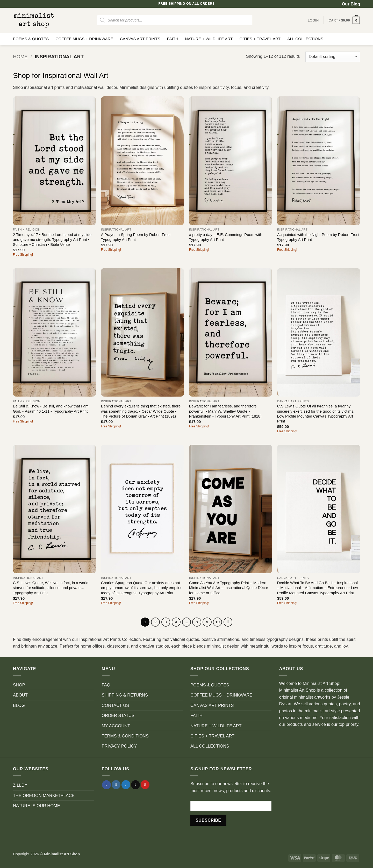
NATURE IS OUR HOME (37, 806)
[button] (344, 20)
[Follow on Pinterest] (145, 785)
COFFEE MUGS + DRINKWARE (84, 39)
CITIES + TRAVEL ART (260, 39)
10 (218, 622)
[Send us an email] (135, 785)
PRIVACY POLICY (119, 746)
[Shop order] (333, 57)
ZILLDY (20, 785)
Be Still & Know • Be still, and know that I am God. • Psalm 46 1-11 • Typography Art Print (51, 409)
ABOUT (20, 695)
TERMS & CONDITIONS (125, 736)
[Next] (228, 622)
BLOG (19, 705)
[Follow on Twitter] (126, 785)
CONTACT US (116, 705)
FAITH (173, 39)
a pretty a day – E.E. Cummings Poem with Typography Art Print (226, 237)
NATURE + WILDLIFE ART (209, 39)
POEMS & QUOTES (31, 39)
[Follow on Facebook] (106, 785)
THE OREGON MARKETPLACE (44, 795)
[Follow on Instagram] (116, 785)
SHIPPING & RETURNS (125, 695)
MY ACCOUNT (116, 726)
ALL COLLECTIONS (305, 39)
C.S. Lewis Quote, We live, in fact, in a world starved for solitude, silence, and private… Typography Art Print (51, 588)
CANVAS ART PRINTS (140, 39)
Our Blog (351, 4)
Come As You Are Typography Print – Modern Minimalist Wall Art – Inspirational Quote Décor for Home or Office (229, 588)
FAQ (106, 685)
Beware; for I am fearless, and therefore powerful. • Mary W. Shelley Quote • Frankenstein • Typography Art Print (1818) (225, 411)
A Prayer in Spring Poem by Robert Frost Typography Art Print (136, 237)
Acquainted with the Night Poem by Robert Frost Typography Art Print (318, 237)
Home (20, 57)
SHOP (19, 685)
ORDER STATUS (118, 716)
